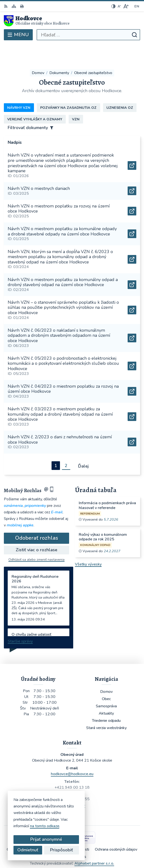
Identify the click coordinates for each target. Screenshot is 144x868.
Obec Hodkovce (86, 848)
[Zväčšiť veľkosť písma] (126, 6)
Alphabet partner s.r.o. (94, 842)
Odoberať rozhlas (37, 517)
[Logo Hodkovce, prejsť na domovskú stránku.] (72, 21)
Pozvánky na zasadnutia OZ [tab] (68, 86)
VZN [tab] (76, 97)
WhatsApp (75, 784)
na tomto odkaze (25, 826)
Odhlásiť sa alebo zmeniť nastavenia (36, 538)
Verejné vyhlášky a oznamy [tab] (35, 97)
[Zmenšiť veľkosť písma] (119, 6)
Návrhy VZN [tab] (19, 86)
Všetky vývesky (88, 543)
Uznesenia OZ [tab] (120, 86)
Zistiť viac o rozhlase (36, 528)
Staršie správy (20, 620)
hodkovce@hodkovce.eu (72, 752)
